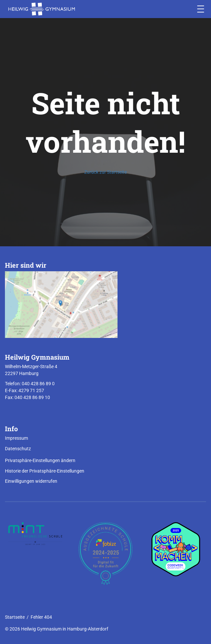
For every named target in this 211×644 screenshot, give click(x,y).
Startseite (15, 617)
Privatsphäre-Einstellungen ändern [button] (40, 460)
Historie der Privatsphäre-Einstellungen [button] (45, 471)
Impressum (16, 438)
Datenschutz (18, 449)
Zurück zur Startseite (105, 172)
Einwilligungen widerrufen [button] (31, 481)
